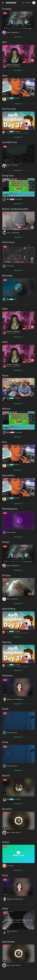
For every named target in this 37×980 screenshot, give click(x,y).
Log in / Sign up (26, 3)
